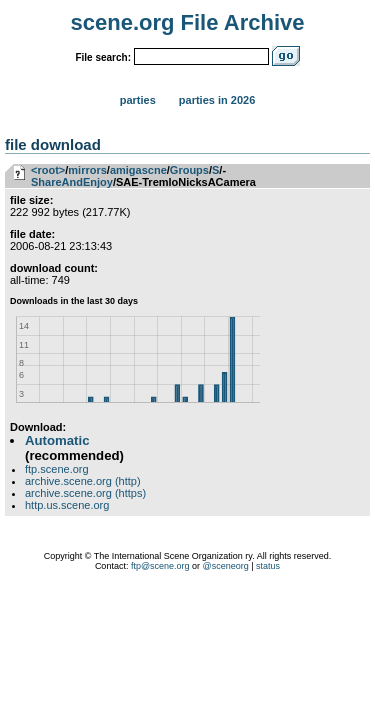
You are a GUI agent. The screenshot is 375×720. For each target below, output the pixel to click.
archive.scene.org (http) (83, 481)
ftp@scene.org (160, 566)
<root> (48, 170)
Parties (138, 100)
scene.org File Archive (188, 22)
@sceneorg (226, 566)
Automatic (57, 440)
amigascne (138, 170)
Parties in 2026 (217, 100)
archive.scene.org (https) (85, 493)
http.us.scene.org (67, 505)
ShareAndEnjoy (72, 182)
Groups (189, 170)
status (268, 566)
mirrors (87, 170)
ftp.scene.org (57, 469)
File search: (103, 57)
